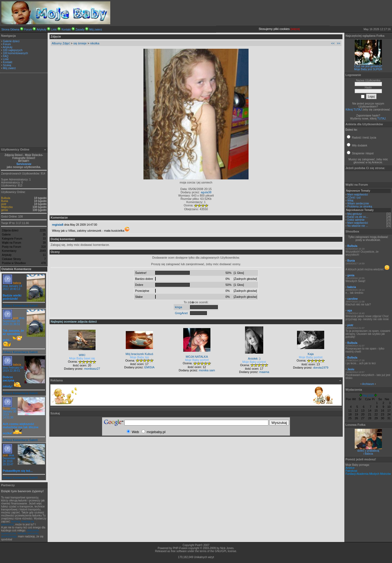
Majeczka (7, 207)
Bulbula (6, 198)
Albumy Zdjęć (61, 43)
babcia (17, 283)
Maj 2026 (368, 396)
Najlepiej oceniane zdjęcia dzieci (74, 322)
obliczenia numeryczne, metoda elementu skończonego (20, 533)
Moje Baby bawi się (82, 358)
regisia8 (58, 225)
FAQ (6, 56)
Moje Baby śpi (139, 357)
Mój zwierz (96, 30)
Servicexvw (24, 164)
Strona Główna (10, 30)
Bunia (5, 201)
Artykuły (42, 30)
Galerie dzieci (11, 41)
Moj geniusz (355, 214)
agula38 (206, 192)
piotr (4, 204)
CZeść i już (354, 198)
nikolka (95, 43)
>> (339, 43)
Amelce (350, 468)
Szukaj (7, 65)
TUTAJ (381, 119)
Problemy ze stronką (360, 206)
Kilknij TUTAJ (354, 110)
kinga (178, 307)
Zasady (80, 30)
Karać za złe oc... (358, 217)
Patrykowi (351, 471)
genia (4, 210)
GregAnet (181, 313)
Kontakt (66, 30)
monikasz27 (92, 369)
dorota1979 (321, 368)
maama (264, 372)
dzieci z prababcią (368, 451)
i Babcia (368, 454)
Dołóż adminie (356, 220)
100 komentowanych (16, 53)
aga (350, 310)
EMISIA (149, 367)
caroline (353, 299)
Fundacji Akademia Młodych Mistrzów (368, 474)
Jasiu (351, 369)
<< (333, 43)
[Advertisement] (24, 111)
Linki (54, 30)
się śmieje (80, 43)
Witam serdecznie (358, 204)
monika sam (207, 370)
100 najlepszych (13, 50)
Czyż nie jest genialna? (368, 66)
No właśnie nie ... (358, 226)
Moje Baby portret (197, 360)
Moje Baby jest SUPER (368, 69)
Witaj (350, 201)
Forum (28, 30)
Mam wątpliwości (358, 195)
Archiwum (368, 384)
